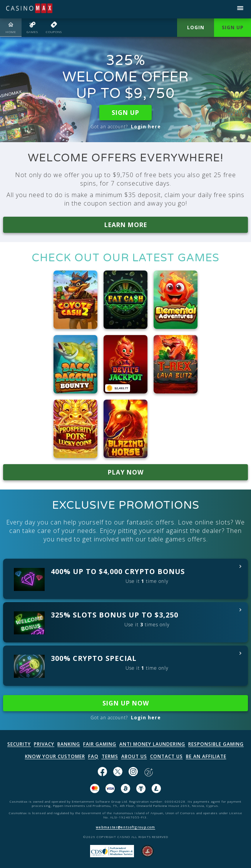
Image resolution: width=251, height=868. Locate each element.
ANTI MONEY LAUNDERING (152, 744)
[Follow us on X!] (118, 772)
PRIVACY (44, 744)
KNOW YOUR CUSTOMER (55, 756)
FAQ (93, 756)
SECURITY (19, 744)
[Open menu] (240, 9)
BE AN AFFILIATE (206, 756)
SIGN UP (125, 113)
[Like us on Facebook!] (102, 772)
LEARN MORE (126, 225)
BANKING (69, 744)
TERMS (110, 756)
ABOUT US (134, 756)
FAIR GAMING (100, 744)
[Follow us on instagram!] (133, 772)
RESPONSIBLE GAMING (216, 744)
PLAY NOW (126, 472)
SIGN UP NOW (126, 703)
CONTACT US (166, 756)
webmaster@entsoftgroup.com (125, 827)
